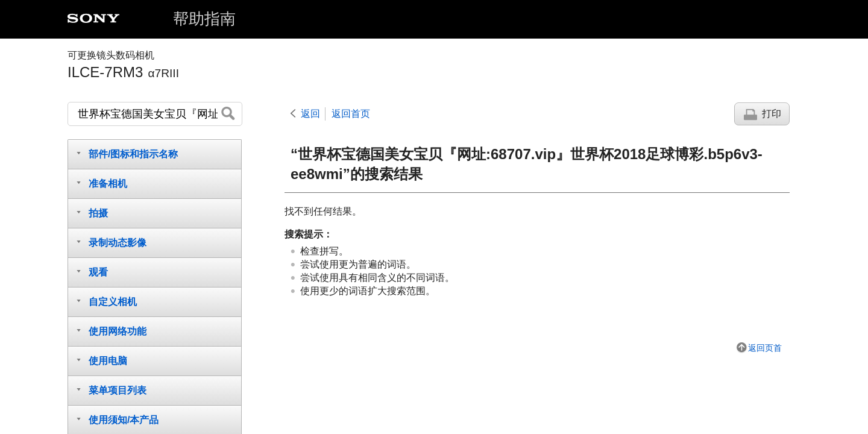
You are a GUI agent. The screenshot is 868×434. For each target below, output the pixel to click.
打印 (772, 114)
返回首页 (351, 114)
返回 (310, 114)
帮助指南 (204, 19)
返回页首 (765, 348)
